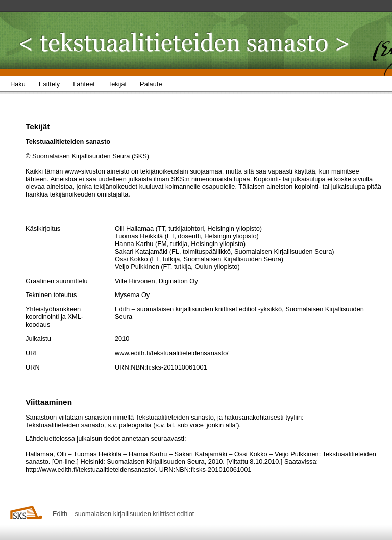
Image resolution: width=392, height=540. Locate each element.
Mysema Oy (132, 295)
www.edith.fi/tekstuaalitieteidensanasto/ (172, 353)
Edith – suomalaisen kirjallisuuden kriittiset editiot (123, 514)
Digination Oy (178, 281)
